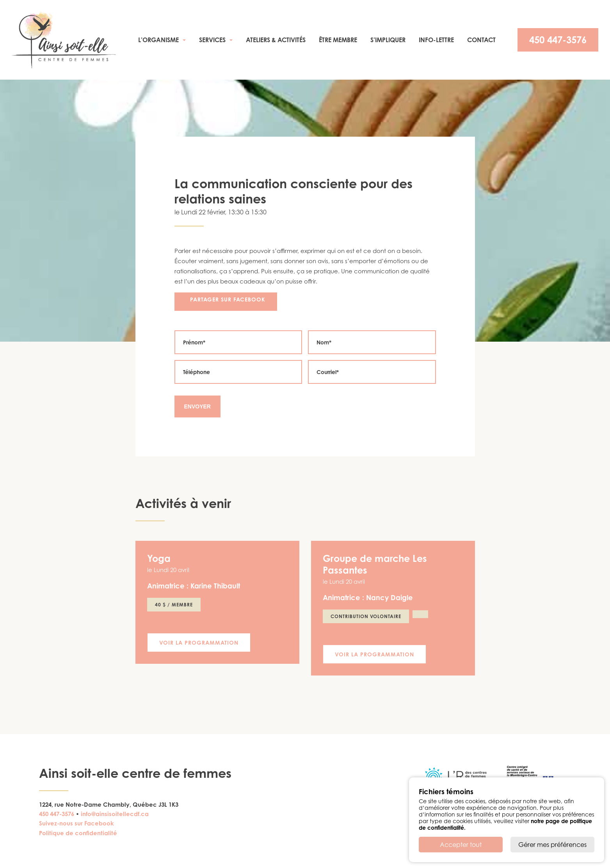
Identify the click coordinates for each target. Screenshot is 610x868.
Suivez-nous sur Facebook (76, 823)
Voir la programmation (199, 643)
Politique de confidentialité (78, 833)
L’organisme (158, 40)
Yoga (159, 558)
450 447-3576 (558, 40)
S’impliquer (388, 40)
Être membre (338, 40)
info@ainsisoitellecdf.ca (115, 814)
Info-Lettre (436, 40)
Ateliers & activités (276, 40)
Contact (481, 40)
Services (212, 40)
